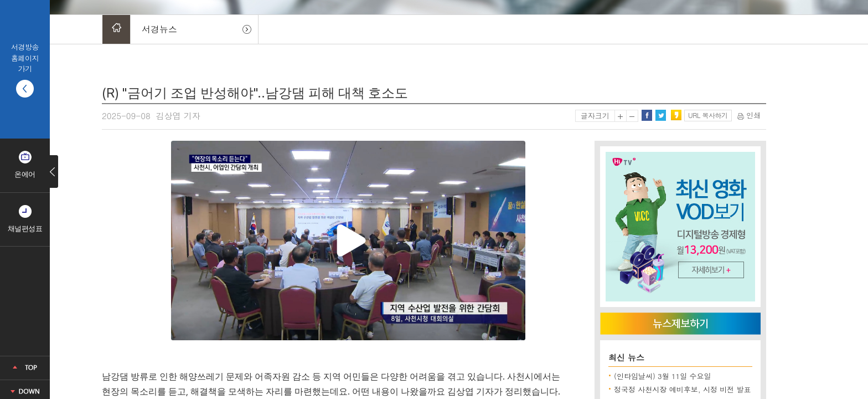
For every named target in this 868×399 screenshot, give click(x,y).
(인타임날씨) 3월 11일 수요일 (663, 376)
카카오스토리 (676, 115)
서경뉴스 (159, 29)
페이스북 (647, 115)
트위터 (660, 115)
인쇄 (749, 115)
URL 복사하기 (708, 115)
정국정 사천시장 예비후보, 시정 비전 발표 (683, 389)
